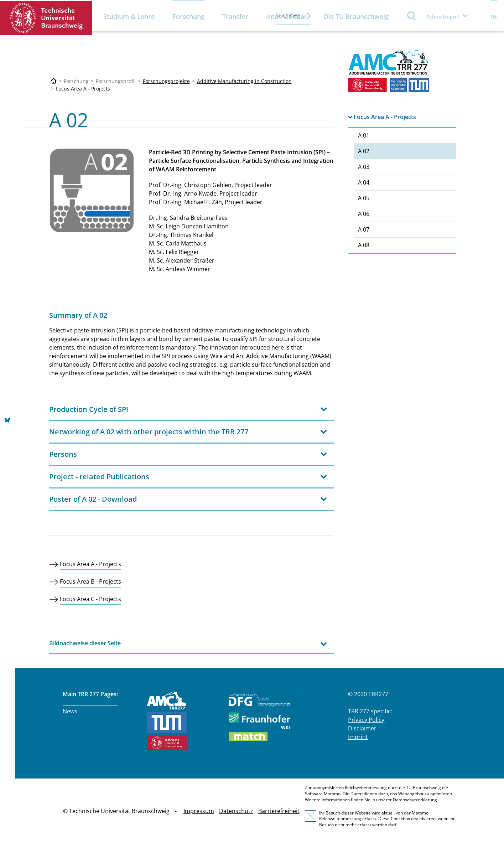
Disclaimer (362, 728)
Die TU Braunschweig (356, 16)
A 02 (364, 151)
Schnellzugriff (443, 17)
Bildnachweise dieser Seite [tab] (85, 643)
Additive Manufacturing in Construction (244, 81)
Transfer (235, 16)
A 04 (364, 182)
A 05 (364, 198)
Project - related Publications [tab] (99, 477)
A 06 (364, 214)
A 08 (364, 245)
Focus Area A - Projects (83, 89)
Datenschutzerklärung (415, 800)
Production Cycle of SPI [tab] (89, 409)
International (286, 16)
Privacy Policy (366, 720)
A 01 (364, 135)
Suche (412, 15)
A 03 (364, 167)
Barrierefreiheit (279, 811)
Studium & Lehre (129, 16)
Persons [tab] (63, 454)
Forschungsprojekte (166, 81)
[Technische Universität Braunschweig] (54, 81)
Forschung (188, 16)
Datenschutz (236, 811)
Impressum (199, 811)
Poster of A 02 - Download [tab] (93, 499)
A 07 (364, 229)
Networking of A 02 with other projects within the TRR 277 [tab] (149, 432)
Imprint (358, 737)
